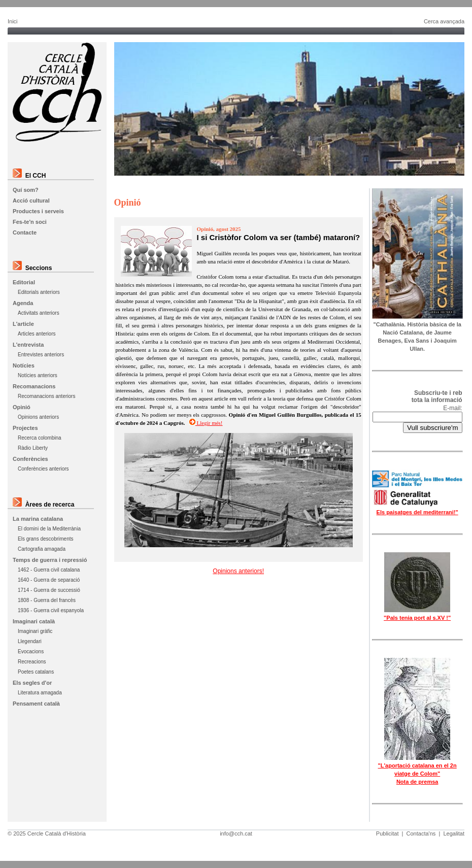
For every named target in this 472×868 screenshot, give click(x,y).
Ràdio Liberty (33, 448)
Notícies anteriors (38, 375)
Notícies (24, 365)
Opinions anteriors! (238, 571)
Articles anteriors (37, 334)
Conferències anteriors (43, 469)
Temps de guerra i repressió (50, 560)
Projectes (25, 428)
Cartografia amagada (42, 549)
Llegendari (30, 641)
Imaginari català (34, 621)
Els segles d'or (32, 683)
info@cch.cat (236, 833)
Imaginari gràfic (35, 631)
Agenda (23, 303)
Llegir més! (206, 423)
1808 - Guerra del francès (47, 600)
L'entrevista (28, 345)
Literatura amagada (40, 693)
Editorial (24, 282)
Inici (13, 21)
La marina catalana (38, 519)
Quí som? (26, 190)
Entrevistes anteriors (41, 355)
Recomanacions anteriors (46, 396)
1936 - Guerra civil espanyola (51, 610)
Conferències (30, 459)
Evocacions (31, 652)
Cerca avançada (444, 21)
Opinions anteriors (38, 417)
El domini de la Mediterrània (49, 529)
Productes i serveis (38, 211)
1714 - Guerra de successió (49, 590)
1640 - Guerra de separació (49, 580)
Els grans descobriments (46, 539)
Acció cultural (31, 201)
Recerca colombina (40, 438)
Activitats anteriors (39, 313)
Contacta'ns (421, 833)
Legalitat (454, 833)
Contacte (25, 232)
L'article (23, 324)
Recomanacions (34, 386)
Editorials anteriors (39, 292)
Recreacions (32, 662)
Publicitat (387, 833)
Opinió (22, 407)
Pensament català (36, 704)
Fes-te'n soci (30, 222)
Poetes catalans (36, 672)
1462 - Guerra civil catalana (49, 570)
